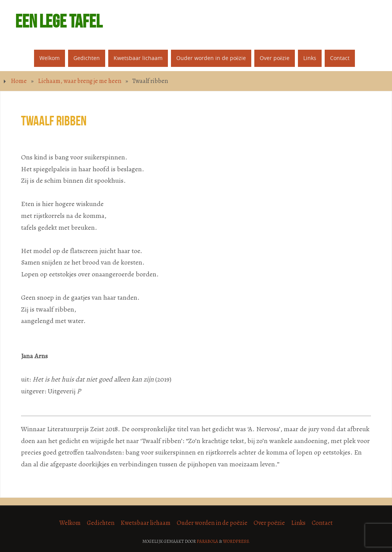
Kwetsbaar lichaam (146, 523)
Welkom (70, 523)
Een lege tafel (59, 21)
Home (19, 81)
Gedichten (101, 523)
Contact (322, 523)
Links (298, 523)
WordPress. (236, 541)
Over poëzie (269, 523)
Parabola (207, 541)
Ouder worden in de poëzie (212, 523)
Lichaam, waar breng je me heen (80, 81)
